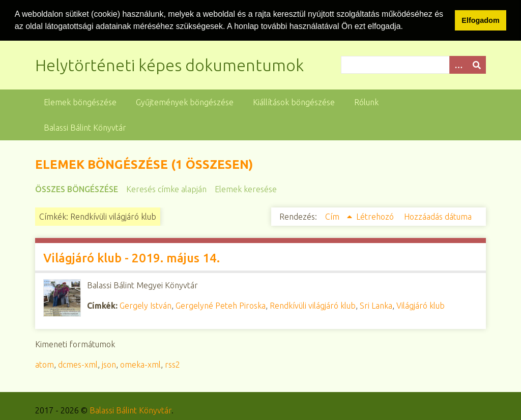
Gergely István (146, 305)
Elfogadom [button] (480, 20)
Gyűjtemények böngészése (185, 102)
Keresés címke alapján (166, 189)
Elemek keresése (246, 189)
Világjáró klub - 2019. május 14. (132, 258)
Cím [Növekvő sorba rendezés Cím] (333, 216)
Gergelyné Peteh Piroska (221, 305)
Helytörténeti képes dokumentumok (169, 65)
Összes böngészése (77, 189)
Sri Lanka (376, 305)
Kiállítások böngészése (294, 102)
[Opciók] (458, 64)
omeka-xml (140, 364)
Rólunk (366, 102)
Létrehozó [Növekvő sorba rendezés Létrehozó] (376, 216)
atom (45, 364)
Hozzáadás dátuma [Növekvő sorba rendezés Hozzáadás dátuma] (438, 216)
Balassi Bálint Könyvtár (85, 127)
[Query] (413, 64)
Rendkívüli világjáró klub (313, 305)
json (109, 364)
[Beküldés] (477, 64)
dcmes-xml (78, 364)
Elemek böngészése (80, 102)
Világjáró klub (421, 305)
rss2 (172, 364)
